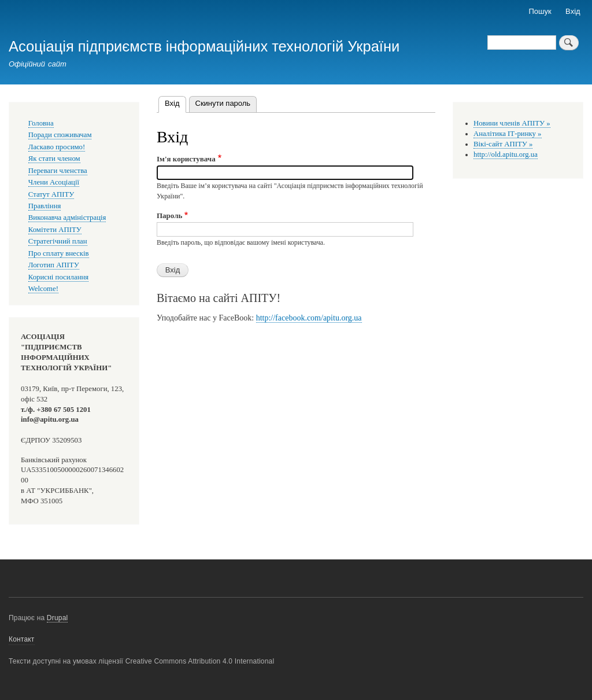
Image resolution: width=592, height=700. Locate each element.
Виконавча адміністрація (67, 218)
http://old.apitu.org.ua (506, 154)
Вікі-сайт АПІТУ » (503, 144)
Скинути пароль (223, 103)
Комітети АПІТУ (55, 230)
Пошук (540, 11)
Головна (41, 123)
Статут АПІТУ (51, 194)
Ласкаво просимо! (57, 147)
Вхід (573, 11)
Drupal (58, 618)
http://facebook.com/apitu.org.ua (309, 318)
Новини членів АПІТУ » (512, 123)
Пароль (169, 215)
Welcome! (43, 289)
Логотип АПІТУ (54, 265)
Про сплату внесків (59, 253)
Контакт (22, 639)
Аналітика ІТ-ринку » (508, 134)
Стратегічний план (58, 241)
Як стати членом (54, 159)
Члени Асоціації (54, 182)
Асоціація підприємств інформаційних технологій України (204, 46)
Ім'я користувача (186, 159)
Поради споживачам (60, 135)
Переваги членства (58, 171)
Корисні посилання (58, 277)
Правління (45, 206)
